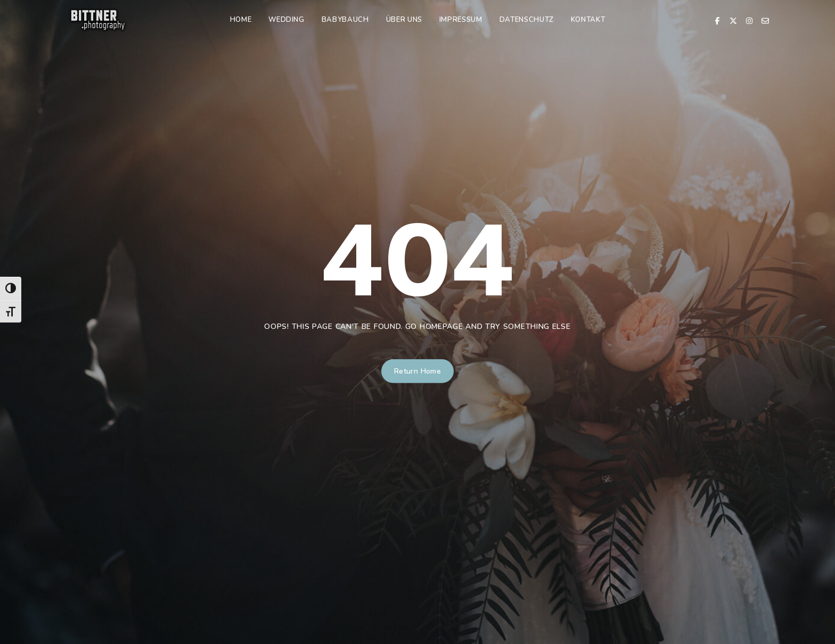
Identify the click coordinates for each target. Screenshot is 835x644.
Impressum (461, 20)
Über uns (404, 20)
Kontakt (588, 20)
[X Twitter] (733, 20)
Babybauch (345, 20)
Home (241, 20)
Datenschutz (527, 20)
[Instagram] (749, 20)
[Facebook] (717, 20)
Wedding (286, 20)
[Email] (765, 20)
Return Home (418, 371)
